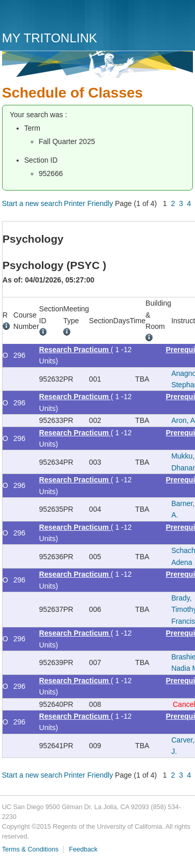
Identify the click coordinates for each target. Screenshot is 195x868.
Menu (183, 19)
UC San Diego (61, 17)
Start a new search (32, 203)
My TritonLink (50, 38)
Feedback (83, 849)
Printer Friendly (89, 203)
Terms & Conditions (30, 849)
